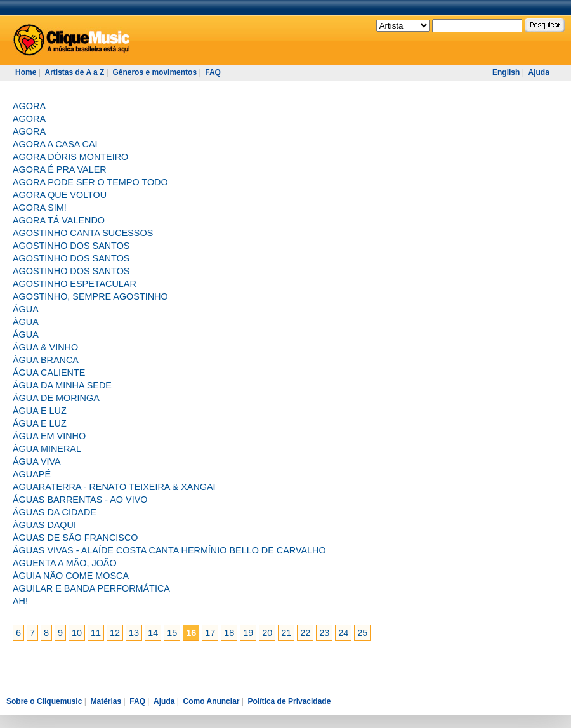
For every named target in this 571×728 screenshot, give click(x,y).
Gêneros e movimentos (154, 72)
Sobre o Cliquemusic (44, 701)
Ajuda (538, 72)
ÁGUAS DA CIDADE (55, 512)
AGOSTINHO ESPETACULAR (75, 284)
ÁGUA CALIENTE (49, 373)
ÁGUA (26, 309)
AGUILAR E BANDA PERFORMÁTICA (91, 588)
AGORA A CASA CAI (55, 144)
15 (172, 633)
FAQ (213, 72)
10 (77, 633)
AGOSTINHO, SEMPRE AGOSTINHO (90, 296)
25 (362, 633)
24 (343, 633)
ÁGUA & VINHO (45, 347)
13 (134, 633)
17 (210, 633)
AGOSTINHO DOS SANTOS (71, 246)
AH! (20, 601)
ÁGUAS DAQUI (44, 525)
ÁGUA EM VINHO (49, 436)
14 (153, 633)
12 (115, 633)
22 (305, 633)
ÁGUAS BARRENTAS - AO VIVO (80, 500)
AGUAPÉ (32, 474)
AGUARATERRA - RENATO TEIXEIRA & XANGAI (114, 487)
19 (248, 633)
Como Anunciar (212, 701)
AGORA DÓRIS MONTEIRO (70, 157)
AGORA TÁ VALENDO (59, 220)
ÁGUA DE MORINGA (56, 398)
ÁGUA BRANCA (46, 360)
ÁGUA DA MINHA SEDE (62, 385)
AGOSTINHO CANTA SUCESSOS (83, 233)
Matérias (106, 701)
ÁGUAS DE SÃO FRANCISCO (75, 538)
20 (267, 633)
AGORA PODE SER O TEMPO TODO (90, 182)
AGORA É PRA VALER (60, 169)
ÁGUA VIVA (37, 461)
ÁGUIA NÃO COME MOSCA (71, 576)
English (506, 72)
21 (286, 633)
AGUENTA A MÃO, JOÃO (65, 563)
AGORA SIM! (40, 208)
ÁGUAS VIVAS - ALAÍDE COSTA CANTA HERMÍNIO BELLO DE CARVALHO (169, 550)
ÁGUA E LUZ (40, 411)
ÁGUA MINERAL (47, 449)
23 (324, 633)
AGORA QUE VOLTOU (60, 195)
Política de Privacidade (290, 701)
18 (229, 633)
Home (26, 72)
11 (96, 633)
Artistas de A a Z (74, 72)
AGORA (29, 106)
